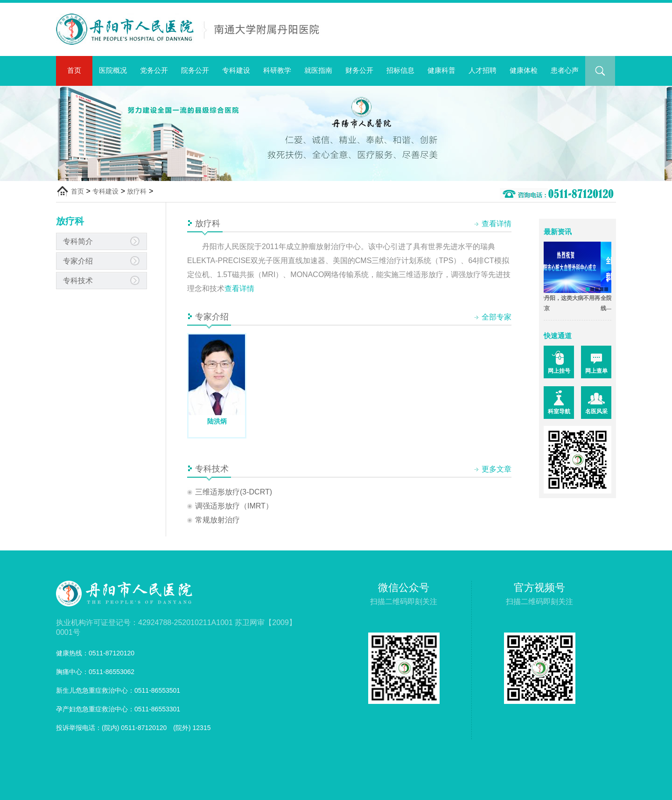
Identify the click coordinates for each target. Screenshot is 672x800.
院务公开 (195, 70)
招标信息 (400, 70)
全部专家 (497, 317)
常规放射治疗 (217, 520)
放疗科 (137, 191)
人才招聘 (483, 70)
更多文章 (497, 469)
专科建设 (236, 70)
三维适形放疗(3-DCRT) (234, 492)
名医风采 (596, 411)
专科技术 (78, 281)
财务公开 (359, 70)
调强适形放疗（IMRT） (234, 506)
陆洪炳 (217, 421)
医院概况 (113, 70)
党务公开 (154, 70)
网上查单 (596, 371)
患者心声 (565, 70)
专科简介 (78, 241)
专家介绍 (78, 261)
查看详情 (497, 224)
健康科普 (441, 70)
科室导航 (559, 411)
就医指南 (318, 70)
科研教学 (277, 70)
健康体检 (524, 70)
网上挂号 (559, 371)
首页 (74, 70)
